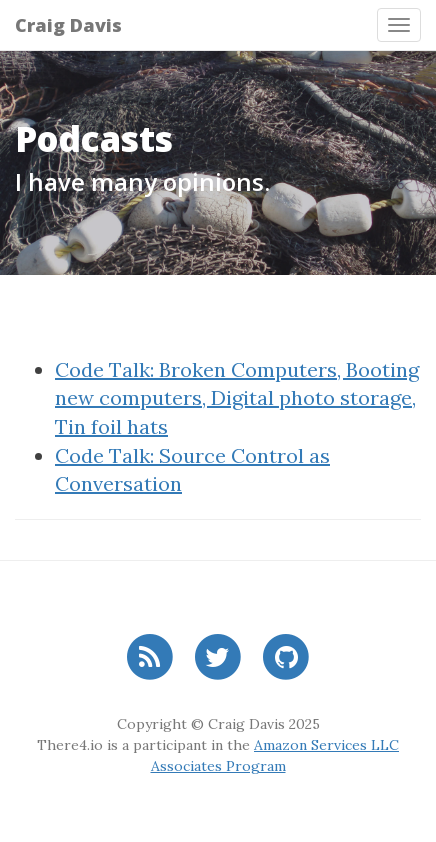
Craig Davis (68, 25)
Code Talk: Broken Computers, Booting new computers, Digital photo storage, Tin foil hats (237, 398)
